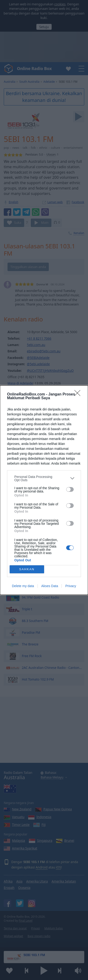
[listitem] (44, 478)
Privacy (71, 586)
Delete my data (23, 586)
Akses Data (50, 586)
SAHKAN (27, 569)
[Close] (79, 395)
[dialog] (44, 490)
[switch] (70, 489)
